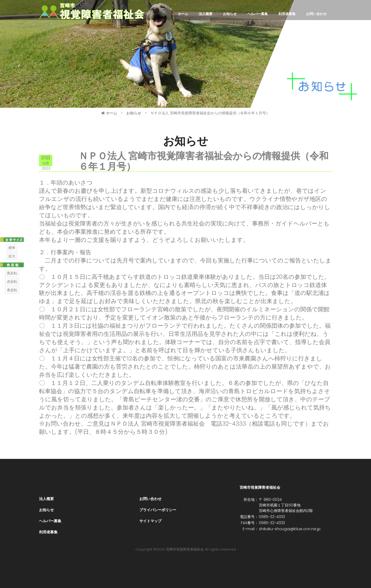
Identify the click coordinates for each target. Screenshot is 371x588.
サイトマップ (150, 521)
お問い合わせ (316, 14)
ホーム (183, 14)
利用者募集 (287, 14)
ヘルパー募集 (258, 14)
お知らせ (230, 14)
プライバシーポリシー (158, 510)
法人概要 (206, 14)
